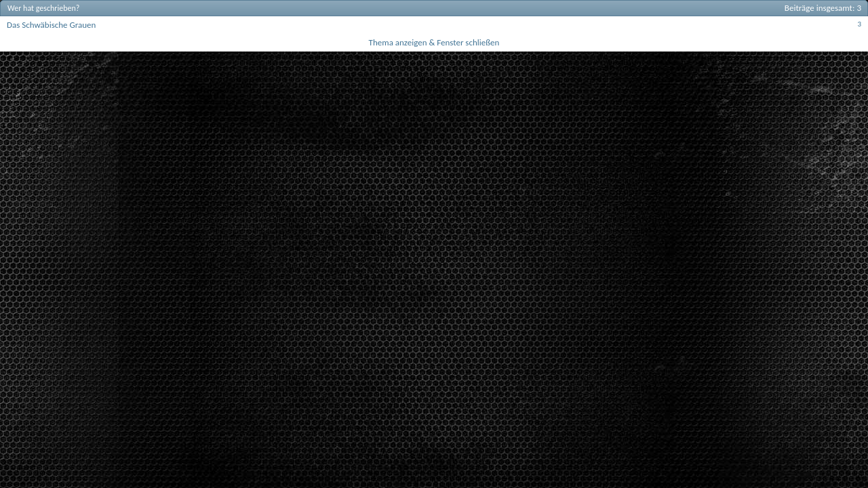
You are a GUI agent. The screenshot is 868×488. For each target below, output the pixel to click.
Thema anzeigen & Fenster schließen (434, 42)
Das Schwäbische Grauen (51, 25)
